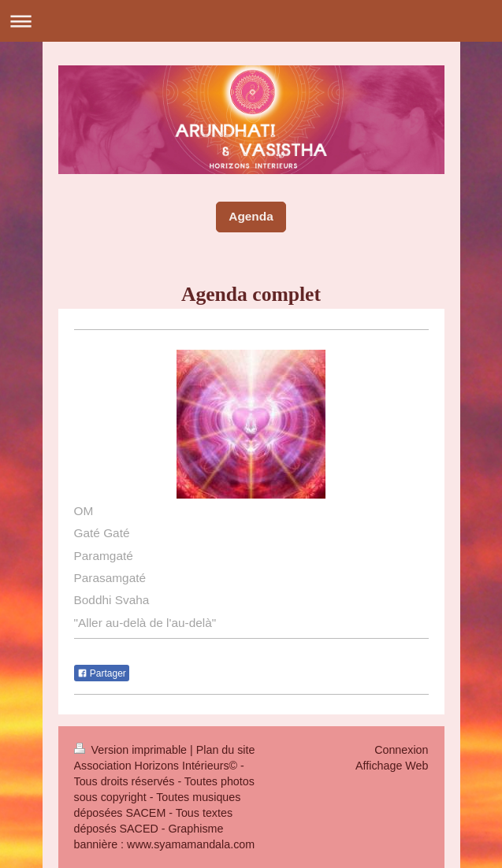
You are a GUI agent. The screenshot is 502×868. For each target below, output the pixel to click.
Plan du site (226, 750)
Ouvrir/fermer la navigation (251, 21)
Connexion (401, 750)
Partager (102, 673)
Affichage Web (392, 766)
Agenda (251, 216)
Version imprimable (132, 750)
